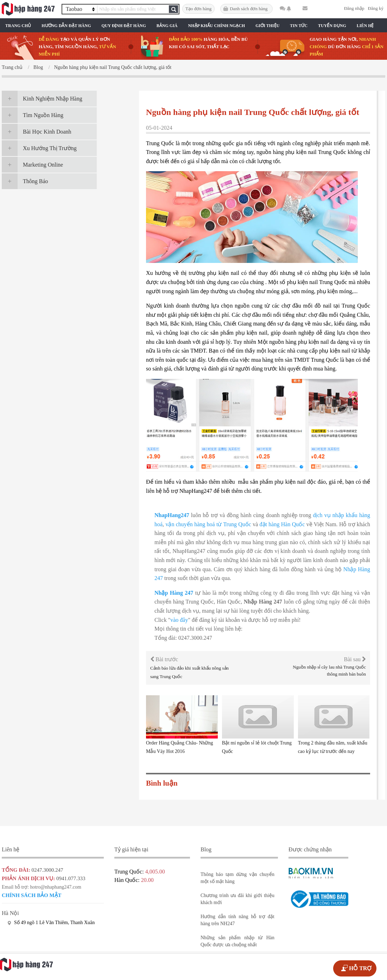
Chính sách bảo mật (32, 895)
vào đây (179, 620)
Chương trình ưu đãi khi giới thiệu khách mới (237, 899)
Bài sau (355, 659)
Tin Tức (299, 26)
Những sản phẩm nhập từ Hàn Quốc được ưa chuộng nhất (237, 941)
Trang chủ (18, 26)
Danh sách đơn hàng (249, 9)
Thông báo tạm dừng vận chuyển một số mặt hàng (237, 878)
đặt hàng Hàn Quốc (282, 524)
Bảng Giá (167, 26)
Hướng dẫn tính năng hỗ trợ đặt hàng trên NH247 (237, 920)
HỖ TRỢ (360, 968)
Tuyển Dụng (332, 26)
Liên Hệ (365, 26)
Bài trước (164, 659)
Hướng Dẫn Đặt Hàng (66, 26)
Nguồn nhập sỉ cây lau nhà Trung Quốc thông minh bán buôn (329, 670)
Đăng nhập (354, 8)
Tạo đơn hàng (198, 9)
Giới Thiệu (267, 26)
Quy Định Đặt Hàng (123, 26)
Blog (38, 67)
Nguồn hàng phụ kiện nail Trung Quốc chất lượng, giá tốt (113, 67)
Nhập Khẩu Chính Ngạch (217, 26)
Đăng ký (376, 8)
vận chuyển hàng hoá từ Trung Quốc (208, 524)
